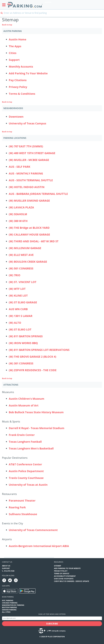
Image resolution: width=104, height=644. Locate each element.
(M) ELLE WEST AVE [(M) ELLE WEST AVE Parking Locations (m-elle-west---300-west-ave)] (21, 255)
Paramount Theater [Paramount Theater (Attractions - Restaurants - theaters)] (22, 501)
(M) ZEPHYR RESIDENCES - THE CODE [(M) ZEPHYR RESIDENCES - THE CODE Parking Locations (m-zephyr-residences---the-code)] (33, 370)
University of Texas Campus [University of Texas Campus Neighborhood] (27, 123)
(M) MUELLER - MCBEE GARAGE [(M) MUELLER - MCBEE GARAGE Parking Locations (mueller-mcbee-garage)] (29, 160)
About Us (6, 566)
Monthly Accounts (21, 67)
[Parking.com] (25, 5)
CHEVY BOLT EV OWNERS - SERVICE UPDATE (72, 581)
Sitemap (58, 566)
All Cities (6, 612)
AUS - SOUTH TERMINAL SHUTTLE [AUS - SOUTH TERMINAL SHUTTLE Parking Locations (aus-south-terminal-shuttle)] (31, 180)
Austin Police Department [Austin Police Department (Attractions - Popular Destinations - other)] (26, 471)
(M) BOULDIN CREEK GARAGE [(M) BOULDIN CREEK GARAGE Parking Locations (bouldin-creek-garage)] (28, 262)
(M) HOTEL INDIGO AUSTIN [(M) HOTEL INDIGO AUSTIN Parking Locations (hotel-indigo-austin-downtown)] (27, 187)
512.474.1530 (9, 571)
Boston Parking (9, 607)
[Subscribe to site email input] (52, 618)
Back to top (7, 25)
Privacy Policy (18, 87)
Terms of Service (62, 574)
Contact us (7, 562)
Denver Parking (9, 610)
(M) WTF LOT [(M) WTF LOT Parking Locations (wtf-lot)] (17, 289)
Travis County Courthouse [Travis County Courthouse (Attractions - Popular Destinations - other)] (26, 478)
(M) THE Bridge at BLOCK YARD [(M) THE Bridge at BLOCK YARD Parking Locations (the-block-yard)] (29, 228)
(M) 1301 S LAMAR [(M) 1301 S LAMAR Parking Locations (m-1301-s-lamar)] (21, 316)
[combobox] (52, 15)
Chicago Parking (10, 603)
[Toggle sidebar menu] (5, 5)
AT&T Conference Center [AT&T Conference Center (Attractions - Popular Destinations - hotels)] (25, 464)
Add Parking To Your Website (28, 73)
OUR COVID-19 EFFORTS (64, 579)
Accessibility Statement (65, 576)
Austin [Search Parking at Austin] (48, 2)
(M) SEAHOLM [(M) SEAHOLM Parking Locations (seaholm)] (18, 214)
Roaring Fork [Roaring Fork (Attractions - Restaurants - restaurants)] (17, 507)
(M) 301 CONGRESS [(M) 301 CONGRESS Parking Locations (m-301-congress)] (21, 363)
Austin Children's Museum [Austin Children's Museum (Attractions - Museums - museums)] (27, 399)
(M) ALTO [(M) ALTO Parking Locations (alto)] (15, 323)
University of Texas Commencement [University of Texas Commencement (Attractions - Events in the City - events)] (33, 530)
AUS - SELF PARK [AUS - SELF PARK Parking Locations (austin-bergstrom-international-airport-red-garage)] (19, 167)
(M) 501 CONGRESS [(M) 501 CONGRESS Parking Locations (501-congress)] (21, 268)
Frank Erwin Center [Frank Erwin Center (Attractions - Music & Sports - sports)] (22, 435)
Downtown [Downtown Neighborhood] (16, 117)
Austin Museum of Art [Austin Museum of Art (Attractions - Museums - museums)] (24, 405)
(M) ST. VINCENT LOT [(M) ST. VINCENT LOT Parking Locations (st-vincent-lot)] (23, 282)
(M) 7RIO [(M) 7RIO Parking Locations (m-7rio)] (15, 275)
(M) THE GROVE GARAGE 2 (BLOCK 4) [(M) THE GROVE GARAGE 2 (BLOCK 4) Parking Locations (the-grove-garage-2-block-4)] (32, 357)
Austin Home (18, 39)
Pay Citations (18, 80)
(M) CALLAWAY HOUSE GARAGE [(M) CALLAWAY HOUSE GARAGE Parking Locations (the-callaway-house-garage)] (29, 234)
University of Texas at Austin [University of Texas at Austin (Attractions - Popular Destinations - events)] (28, 485)
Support (14, 60)
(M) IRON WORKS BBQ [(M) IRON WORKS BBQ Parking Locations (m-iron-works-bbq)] (23, 343)
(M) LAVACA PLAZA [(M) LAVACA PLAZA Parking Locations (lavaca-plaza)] (21, 207)
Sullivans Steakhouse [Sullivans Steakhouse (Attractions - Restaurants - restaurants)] (23, 514)
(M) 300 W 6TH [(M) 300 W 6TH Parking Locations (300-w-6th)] (18, 221)
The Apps (15, 46)
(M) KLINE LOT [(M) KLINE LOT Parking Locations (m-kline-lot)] (18, 296)
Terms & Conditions (22, 94)
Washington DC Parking (13, 605)
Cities (13, 53)
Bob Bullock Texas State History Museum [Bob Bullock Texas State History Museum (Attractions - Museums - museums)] (36, 412)
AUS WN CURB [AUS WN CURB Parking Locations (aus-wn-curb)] (18, 309)
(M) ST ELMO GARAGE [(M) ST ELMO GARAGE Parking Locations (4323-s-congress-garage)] (23, 302)
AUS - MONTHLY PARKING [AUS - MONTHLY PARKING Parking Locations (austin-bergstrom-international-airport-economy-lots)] (26, 173)
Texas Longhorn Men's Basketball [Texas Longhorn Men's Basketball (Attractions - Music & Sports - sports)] (31, 448)
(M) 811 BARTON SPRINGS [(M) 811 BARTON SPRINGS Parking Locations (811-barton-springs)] (26, 336)
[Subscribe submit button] (52, 624)
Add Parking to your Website (67, 568)
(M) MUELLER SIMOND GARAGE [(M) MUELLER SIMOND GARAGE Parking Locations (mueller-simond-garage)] (29, 201)
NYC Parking (8, 601)
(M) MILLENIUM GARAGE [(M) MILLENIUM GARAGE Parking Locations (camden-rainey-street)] (25, 248)
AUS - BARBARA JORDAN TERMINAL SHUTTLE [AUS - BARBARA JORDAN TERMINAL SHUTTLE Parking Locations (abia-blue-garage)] (38, 194)
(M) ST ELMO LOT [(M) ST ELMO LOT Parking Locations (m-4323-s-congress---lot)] (20, 329)
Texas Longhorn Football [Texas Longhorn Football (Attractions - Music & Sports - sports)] (25, 442)
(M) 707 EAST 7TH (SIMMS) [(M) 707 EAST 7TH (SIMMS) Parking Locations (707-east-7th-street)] (26, 146)
